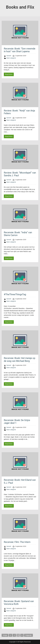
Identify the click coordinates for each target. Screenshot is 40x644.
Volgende (28, 635)
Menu (4, 4)
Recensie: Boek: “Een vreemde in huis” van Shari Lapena (20, 50)
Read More (9, 74)
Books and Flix (20, 7)
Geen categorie (11, 58)
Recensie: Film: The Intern (17, 542)
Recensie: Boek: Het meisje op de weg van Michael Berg (20, 359)
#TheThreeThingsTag (15, 294)
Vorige (5, 635)
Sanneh (9, 56)
